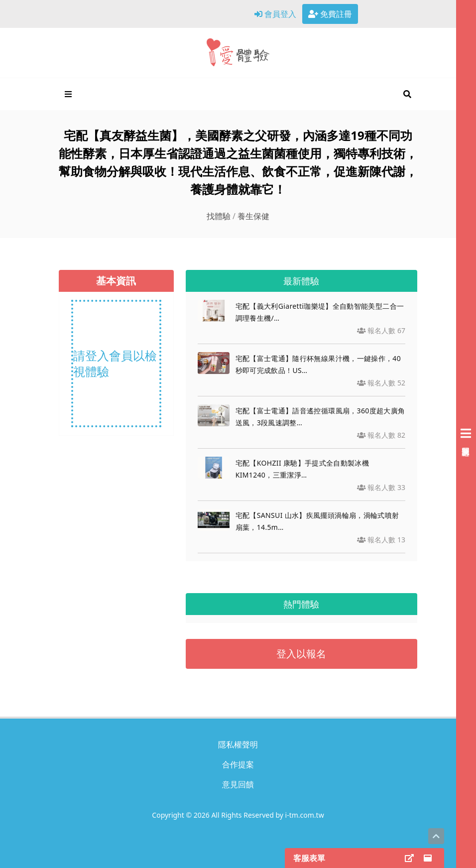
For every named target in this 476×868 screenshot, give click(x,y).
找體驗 (219, 216)
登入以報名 (301, 654)
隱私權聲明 (238, 744)
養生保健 (253, 216)
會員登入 (275, 14)
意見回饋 (238, 784)
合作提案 (238, 764)
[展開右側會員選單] (466, 434)
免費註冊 (330, 14)
